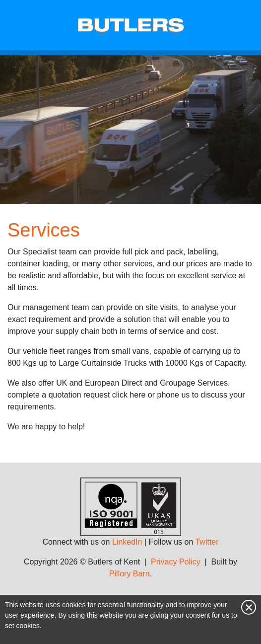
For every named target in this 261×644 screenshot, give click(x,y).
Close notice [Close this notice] (249, 607)
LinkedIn (127, 542)
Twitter (207, 542)
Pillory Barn (130, 574)
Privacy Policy (176, 562)
